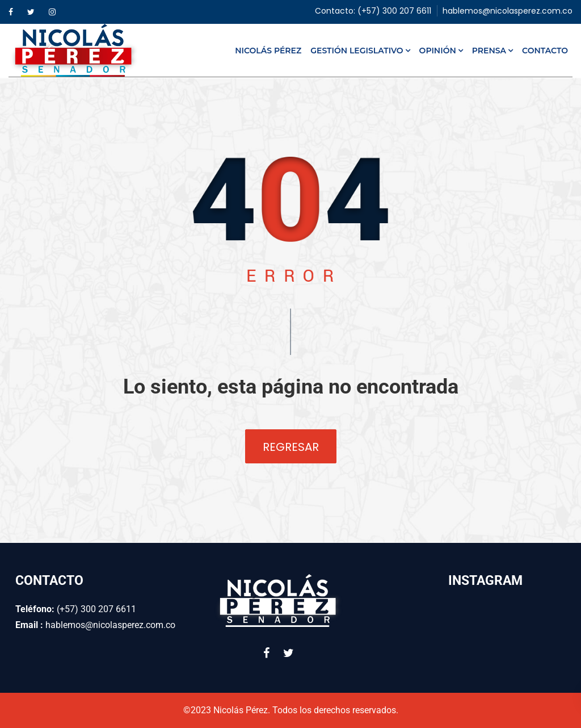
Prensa (489, 51)
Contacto (545, 51)
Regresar (291, 447)
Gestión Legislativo (357, 51)
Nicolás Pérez (268, 51)
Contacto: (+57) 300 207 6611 (373, 11)
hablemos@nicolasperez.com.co (508, 11)
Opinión (438, 51)
